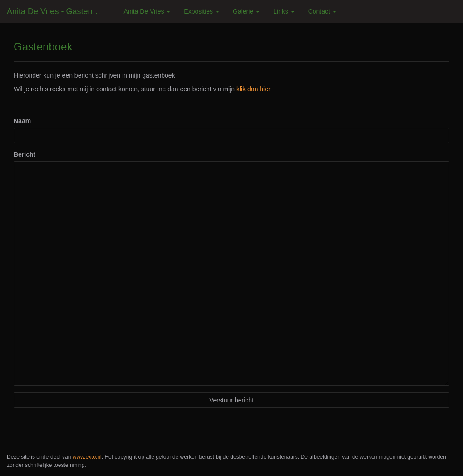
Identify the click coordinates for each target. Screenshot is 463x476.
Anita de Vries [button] (147, 11)
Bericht (25, 154)
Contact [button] (322, 11)
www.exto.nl (87, 457)
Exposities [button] (202, 11)
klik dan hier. (254, 89)
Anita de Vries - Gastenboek (58, 11)
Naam (22, 121)
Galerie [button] (246, 11)
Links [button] (284, 11)
